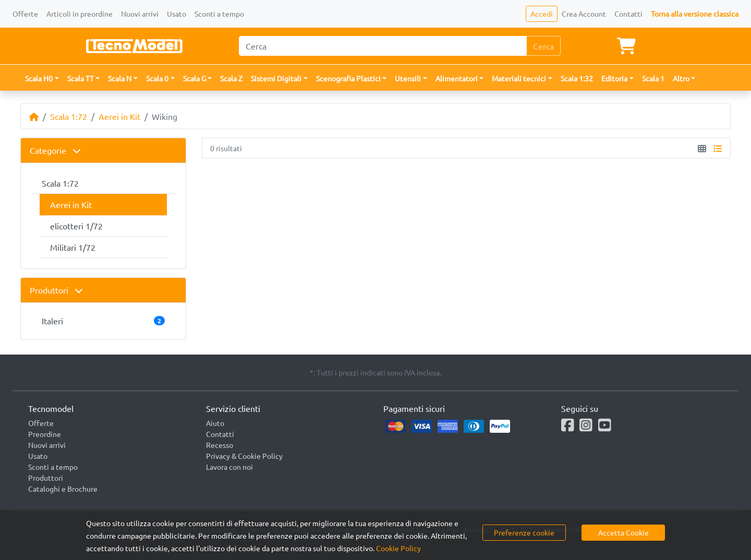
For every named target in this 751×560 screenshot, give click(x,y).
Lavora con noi (229, 467)
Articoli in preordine (80, 14)
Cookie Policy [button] (398, 548)
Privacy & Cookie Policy (244, 456)
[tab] (103, 150)
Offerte (25, 14)
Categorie (55, 150)
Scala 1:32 (577, 78)
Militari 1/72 (73, 247)
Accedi (542, 14)
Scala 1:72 (69, 116)
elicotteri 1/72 (76, 226)
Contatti (628, 14)
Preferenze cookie (524, 532)
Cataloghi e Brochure (63, 489)
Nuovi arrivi (140, 14)
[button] (42, 78)
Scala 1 (653, 78)
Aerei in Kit (119, 116)
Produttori (56, 290)
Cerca (543, 46)
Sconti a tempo (219, 14)
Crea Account (584, 14)
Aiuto (215, 423)
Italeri (103, 321)
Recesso (220, 445)
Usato (177, 14)
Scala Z (231, 78)
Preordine (45, 434)
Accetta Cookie (623, 532)
